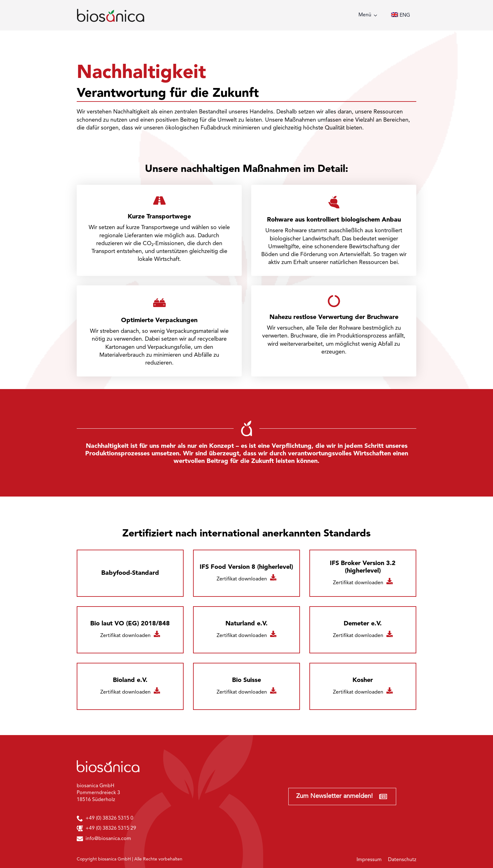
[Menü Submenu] (377, 15)
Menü (365, 15)
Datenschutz (402, 860)
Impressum (369, 860)
